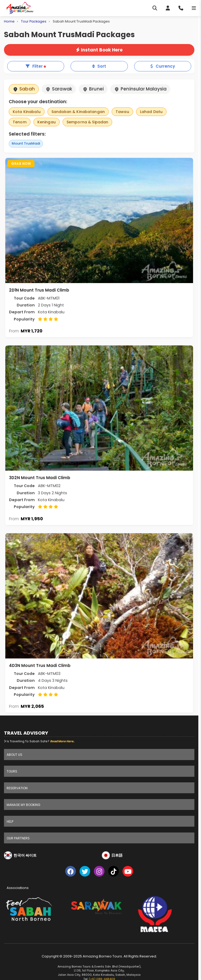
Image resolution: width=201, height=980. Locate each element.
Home (9, 21)
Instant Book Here (99, 50)
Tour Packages (34, 21)
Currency (163, 66)
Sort (99, 66)
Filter (36, 66)
